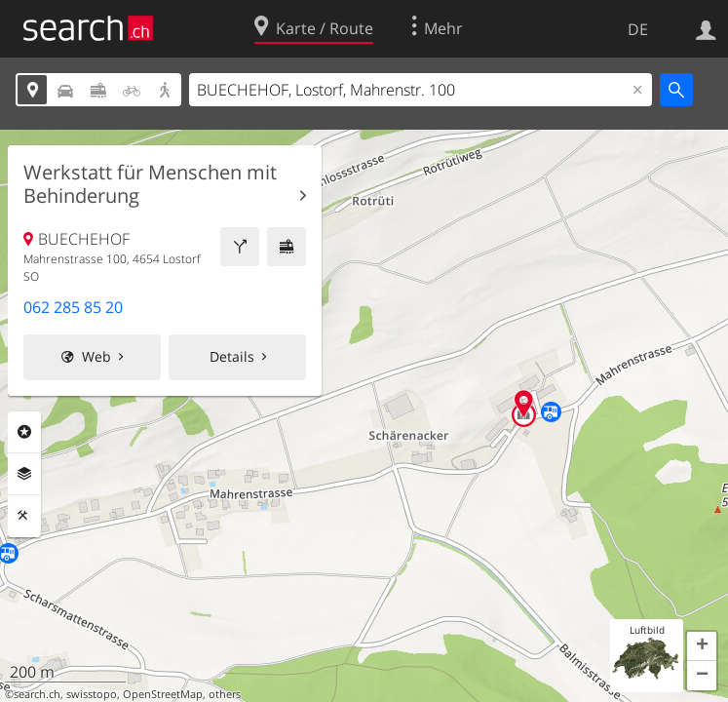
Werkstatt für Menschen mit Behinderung (150, 184)
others (225, 694)
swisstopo (92, 694)
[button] (702, 646)
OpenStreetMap (163, 694)
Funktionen (24, 516)
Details (232, 356)
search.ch (37, 694)
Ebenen (24, 474)
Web (96, 356)
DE (638, 29)
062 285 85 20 (73, 307)
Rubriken (24, 432)
